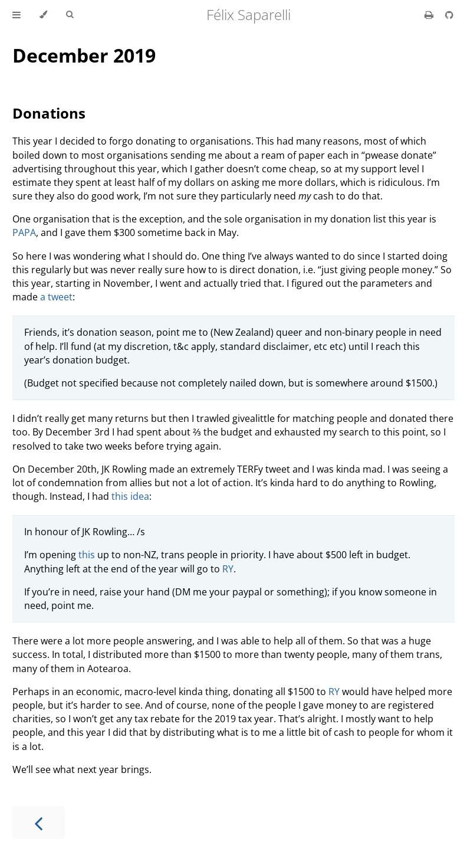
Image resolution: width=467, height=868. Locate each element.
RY (228, 569)
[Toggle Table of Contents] (17, 15)
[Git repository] (449, 15)
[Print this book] (430, 15)
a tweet (56, 297)
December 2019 (84, 55)
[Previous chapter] (38, 822)
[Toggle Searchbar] (70, 15)
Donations (49, 113)
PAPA (24, 232)
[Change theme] (43, 15)
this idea (130, 496)
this (87, 555)
